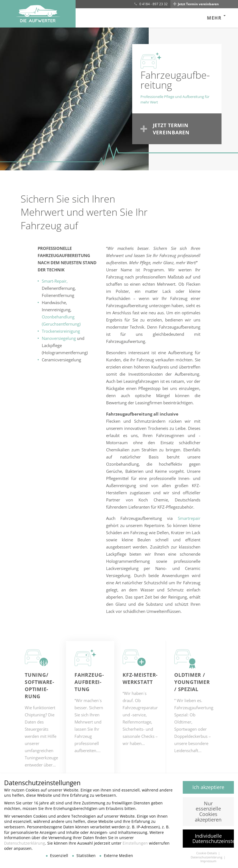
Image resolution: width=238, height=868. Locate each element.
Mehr (214, 18)
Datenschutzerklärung (25, 846)
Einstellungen (135, 846)
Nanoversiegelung (59, 338)
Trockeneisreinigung (61, 331)
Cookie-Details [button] (207, 856)
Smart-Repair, (55, 281)
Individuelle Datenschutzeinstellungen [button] (213, 841)
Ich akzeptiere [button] (208, 790)
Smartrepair (189, 518)
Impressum (208, 864)
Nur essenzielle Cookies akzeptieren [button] (208, 814)
